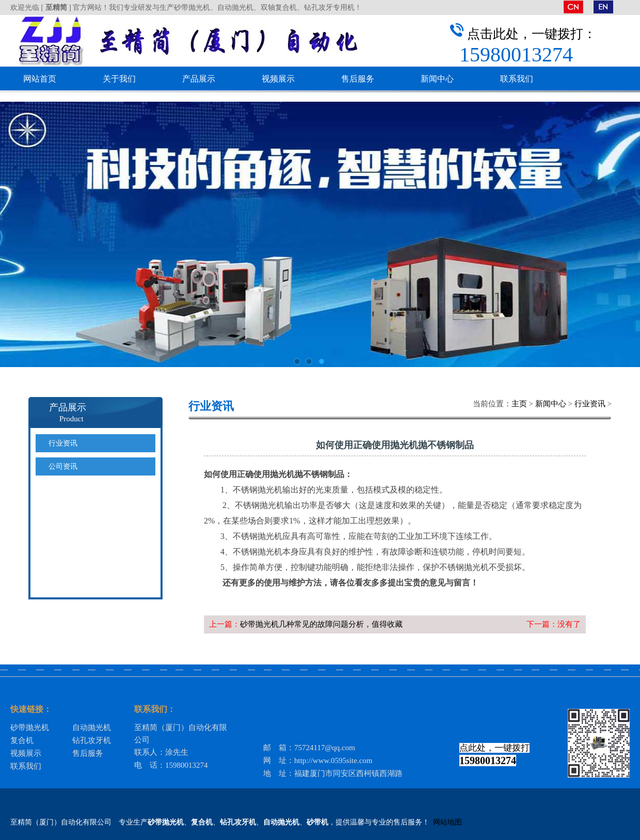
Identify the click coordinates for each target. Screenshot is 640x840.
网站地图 (447, 822)
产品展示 (199, 79)
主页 (519, 404)
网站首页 (40, 79)
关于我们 (119, 79)
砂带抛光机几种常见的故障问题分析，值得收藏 (321, 624)
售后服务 (358, 79)
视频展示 (278, 79)
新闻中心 (437, 79)
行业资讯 (590, 404)
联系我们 (517, 79)
